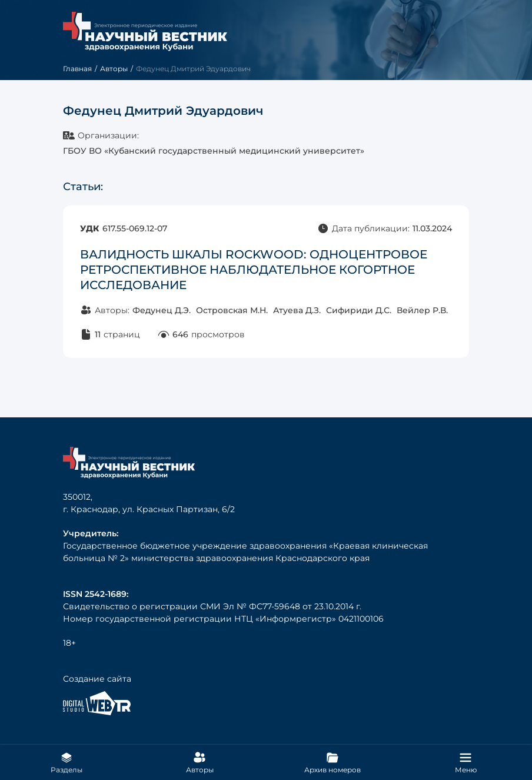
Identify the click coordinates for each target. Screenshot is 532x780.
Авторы (114, 69)
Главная (77, 69)
